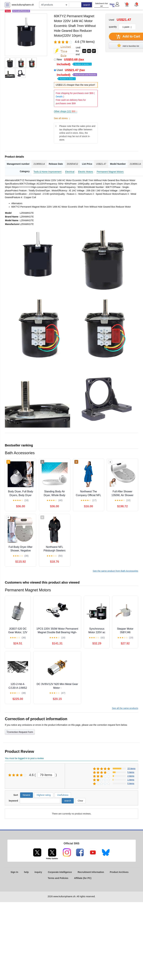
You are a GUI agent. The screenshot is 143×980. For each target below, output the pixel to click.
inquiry (38, 872)
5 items (131, 772)
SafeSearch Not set (102, 5)
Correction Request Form (20, 732)
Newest (26, 795)
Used (77, 74)
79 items (46, 775)
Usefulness (63, 795)
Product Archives (119, 872)
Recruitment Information (91, 872)
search (87, 5)
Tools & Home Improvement (48, 172)
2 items (131, 776)
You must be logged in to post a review (24, 758)
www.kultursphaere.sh (23, 5)
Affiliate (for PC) (83, 878)
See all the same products (125, 708)
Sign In (112, 5)
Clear (80, 801)
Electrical (70, 172)
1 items (131, 780)
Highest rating (44, 795)
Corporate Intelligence (60, 872)
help (26, 872)
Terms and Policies (58, 878)
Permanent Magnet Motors (110, 172)
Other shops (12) (66, 111)
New (74, 62)
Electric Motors (86, 172)
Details (59, 97)
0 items (131, 783)
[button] (136, 4)
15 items (131, 768)
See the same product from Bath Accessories (115, 571)
